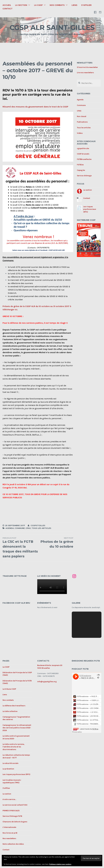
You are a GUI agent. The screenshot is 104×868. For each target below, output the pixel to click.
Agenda (10, 528)
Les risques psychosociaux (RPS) (90, 209)
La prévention (8, 769)
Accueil (7, 5)
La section (21, 5)
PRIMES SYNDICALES (11, 811)
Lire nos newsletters (85, 73)
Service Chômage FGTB (12, 816)
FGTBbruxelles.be (84, 159)
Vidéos (80, 133)
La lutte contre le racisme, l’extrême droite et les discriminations (14, 747)
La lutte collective (10, 711)
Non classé (82, 116)
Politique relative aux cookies (60, 864)
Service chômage (84, 176)
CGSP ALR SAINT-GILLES (52, 28)
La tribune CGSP (9, 689)
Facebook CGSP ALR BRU (16, 603)
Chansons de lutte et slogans (15, 822)
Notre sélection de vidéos (13, 844)
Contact (8, 9)
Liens (74, 5)
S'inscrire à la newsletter (87, 67)
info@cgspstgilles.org (47, 682)
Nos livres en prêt (10, 833)
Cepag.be (81, 170)
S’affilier (86, 5)
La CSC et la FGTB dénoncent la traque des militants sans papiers (20, 547)
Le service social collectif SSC (15, 805)
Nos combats (57, 5)
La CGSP (38, 5)
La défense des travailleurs (14, 706)
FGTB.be (80, 165)
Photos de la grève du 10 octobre (56, 543)
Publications (82, 122)
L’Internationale (9, 827)
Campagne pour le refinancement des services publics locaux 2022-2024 (17, 728)
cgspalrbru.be (83, 148)
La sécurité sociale (10, 763)
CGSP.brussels (83, 154)
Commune (20, 528)
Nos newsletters (9, 838)
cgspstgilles (38, 525)
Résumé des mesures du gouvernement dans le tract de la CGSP (35, 107)
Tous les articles (41, 528)
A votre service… (9, 799)
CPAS (28, 528)
